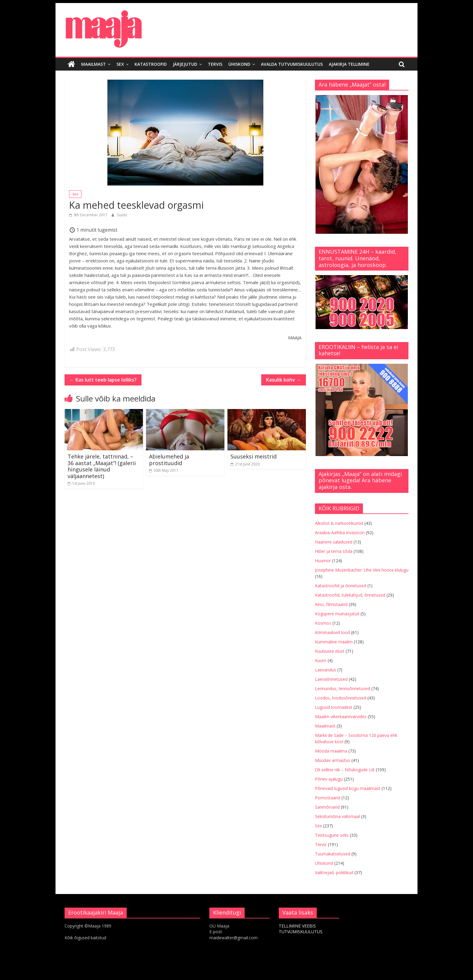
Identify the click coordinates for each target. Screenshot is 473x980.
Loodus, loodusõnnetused (341, 698)
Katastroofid (151, 64)
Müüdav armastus (333, 760)
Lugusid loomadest (334, 707)
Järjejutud (185, 64)
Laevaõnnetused (331, 679)
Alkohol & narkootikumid (339, 523)
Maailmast (94, 64)
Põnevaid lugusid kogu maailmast (348, 788)
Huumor (323, 561)
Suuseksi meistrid (254, 456)
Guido (122, 215)
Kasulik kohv (284, 380)
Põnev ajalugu (329, 779)
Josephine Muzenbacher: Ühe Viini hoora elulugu (362, 570)
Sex (120, 64)
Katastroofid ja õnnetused (341, 586)
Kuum (321, 660)
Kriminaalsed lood (332, 632)
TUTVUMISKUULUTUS (301, 932)
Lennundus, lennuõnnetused (343, 688)
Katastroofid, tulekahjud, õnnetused (350, 595)
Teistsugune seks (332, 835)
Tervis (215, 64)
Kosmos (323, 623)
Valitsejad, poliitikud (334, 872)
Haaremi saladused (334, 542)
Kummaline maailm (334, 642)
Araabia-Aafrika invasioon (340, 533)
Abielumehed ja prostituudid (169, 460)
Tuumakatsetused (333, 854)
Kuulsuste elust (330, 651)
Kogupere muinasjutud (337, 614)
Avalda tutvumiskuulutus (292, 64)
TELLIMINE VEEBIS (297, 926)
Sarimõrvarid (327, 807)
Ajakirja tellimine (349, 64)
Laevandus (325, 670)
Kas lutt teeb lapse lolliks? (103, 380)
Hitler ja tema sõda (334, 551)
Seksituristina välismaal (337, 816)
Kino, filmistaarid (331, 604)
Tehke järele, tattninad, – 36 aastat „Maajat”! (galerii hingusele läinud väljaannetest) (102, 466)
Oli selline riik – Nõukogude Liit (345, 770)
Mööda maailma (331, 751)
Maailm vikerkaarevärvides (341, 717)
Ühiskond (239, 64)
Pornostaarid (328, 798)
